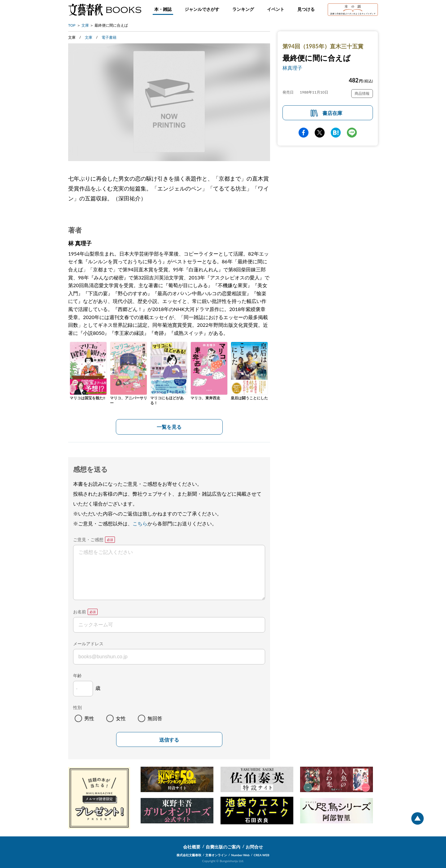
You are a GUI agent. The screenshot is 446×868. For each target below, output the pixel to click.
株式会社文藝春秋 (189, 855)
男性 (89, 718)
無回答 (155, 718)
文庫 (85, 25)
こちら (140, 523)
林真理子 (292, 68)
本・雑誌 (163, 9)
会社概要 (192, 847)
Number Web (240, 855)
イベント (276, 9)
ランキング (243, 9)
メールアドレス (88, 644)
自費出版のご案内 (223, 847)
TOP (72, 25)
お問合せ (254, 847)
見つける (306, 9)
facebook (304, 133)
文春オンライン (216, 855)
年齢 (77, 675)
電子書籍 (109, 37)
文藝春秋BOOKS (105, 10)
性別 (77, 707)
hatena (336, 133)
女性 (121, 718)
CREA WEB (262, 855)
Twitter (320, 133)
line (352, 133)
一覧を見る (169, 427)
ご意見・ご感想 (88, 539)
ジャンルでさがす (202, 9)
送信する (169, 740)
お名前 (80, 612)
